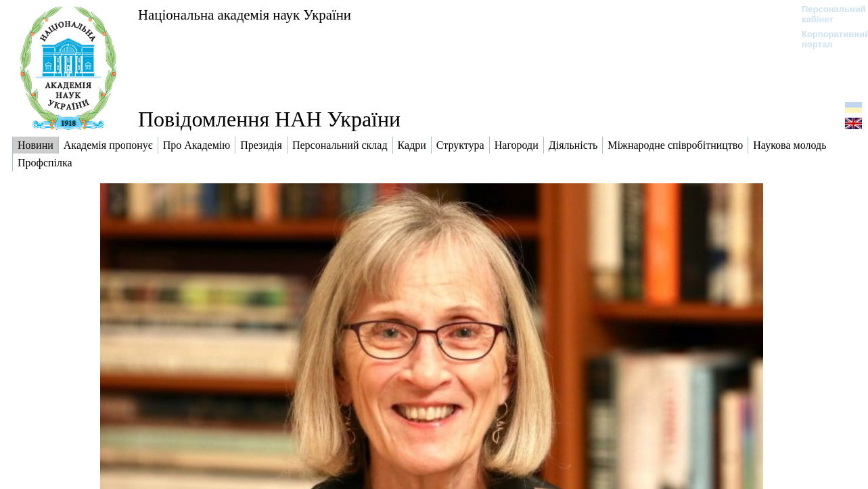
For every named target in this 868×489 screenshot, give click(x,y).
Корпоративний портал (827, 39)
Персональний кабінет (827, 14)
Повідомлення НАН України (269, 119)
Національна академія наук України (245, 15)
